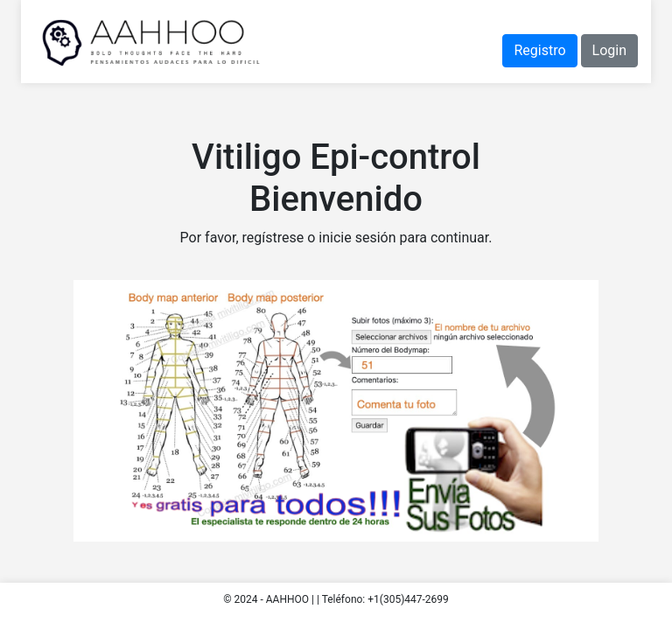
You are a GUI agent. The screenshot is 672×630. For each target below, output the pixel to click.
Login (609, 50)
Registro (539, 50)
